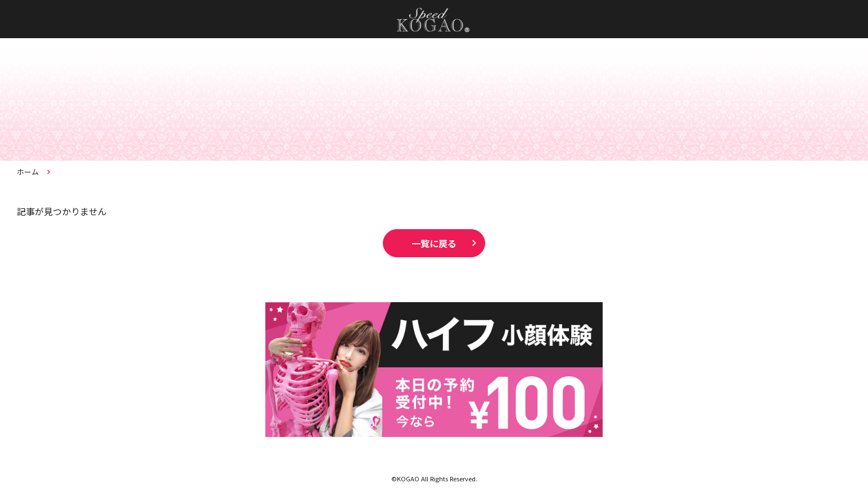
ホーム (28, 172)
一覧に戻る (434, 243)
